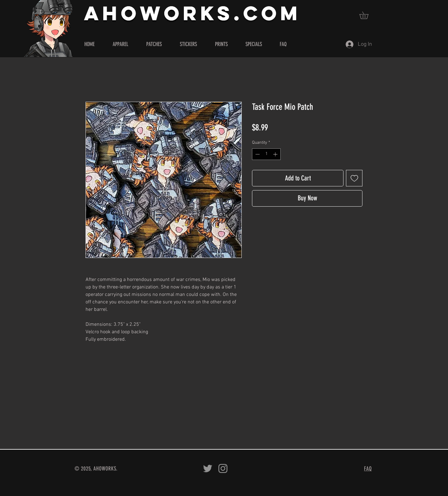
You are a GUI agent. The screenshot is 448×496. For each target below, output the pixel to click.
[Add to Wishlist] (354, 178)
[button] (367, 15)
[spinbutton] (266, 154)
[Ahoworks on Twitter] (208, 468)
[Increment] (276, 154)
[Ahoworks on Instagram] (223, 468)
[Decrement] (257, 154)
